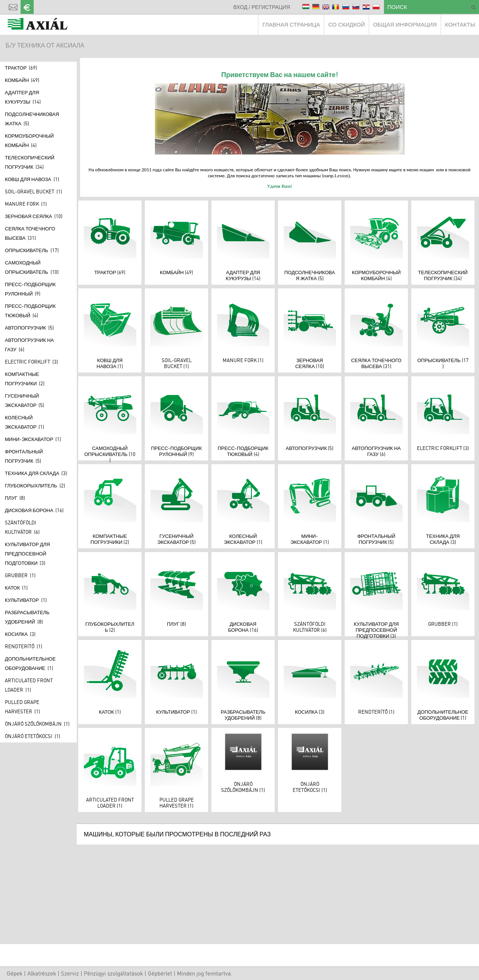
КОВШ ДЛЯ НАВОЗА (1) (32, 179)
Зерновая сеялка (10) (34, 216)
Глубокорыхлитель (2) (35, 486)
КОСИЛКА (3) (20, 634)
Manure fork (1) (26, 204)
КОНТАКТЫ (460, 24)
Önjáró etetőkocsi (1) (33, 736)
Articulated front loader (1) (29, 685)
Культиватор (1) (26, 600)
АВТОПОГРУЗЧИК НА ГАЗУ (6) (29, 345)
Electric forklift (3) (31, 362)
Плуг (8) (15, 498)
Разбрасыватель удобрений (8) (27, 617)
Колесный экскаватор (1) (25, 422)
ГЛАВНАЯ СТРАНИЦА (291, 24)
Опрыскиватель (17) (32, 250)
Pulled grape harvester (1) (22, 707)
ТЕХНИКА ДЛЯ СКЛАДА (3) (36, 473)
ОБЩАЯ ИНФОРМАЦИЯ (405, 24)
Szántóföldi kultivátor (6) (22, 527)
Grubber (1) (20, 575)
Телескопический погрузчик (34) (30, 162)
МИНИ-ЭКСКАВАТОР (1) (33, 439)
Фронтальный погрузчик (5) (24, 456)
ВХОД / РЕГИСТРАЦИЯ (262, 7)
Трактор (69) (21, 68)
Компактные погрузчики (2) (25, 379)
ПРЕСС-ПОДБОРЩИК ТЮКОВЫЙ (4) (30, 311)
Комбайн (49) (22, 80)
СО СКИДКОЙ (347, 24)
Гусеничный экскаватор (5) (25, 400)
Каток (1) (16, 588)
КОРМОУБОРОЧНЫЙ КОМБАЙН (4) (29, 140)
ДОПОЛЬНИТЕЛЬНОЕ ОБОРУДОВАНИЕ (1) (30, 663)
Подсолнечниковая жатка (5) (32, 119)
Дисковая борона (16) (34, 510)
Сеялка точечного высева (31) (30, 233)
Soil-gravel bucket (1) (33, 192)
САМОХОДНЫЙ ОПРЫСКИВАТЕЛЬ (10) (32, 267)
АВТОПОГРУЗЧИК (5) (29, 328)
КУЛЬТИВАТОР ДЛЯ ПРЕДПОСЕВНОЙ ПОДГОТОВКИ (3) (27, 554)
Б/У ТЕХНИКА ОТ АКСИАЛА (45, 45)
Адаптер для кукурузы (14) (23, 97)
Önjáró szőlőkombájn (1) (37, 724)
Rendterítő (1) (24, 646)
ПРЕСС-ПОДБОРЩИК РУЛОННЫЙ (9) (30, 289)
